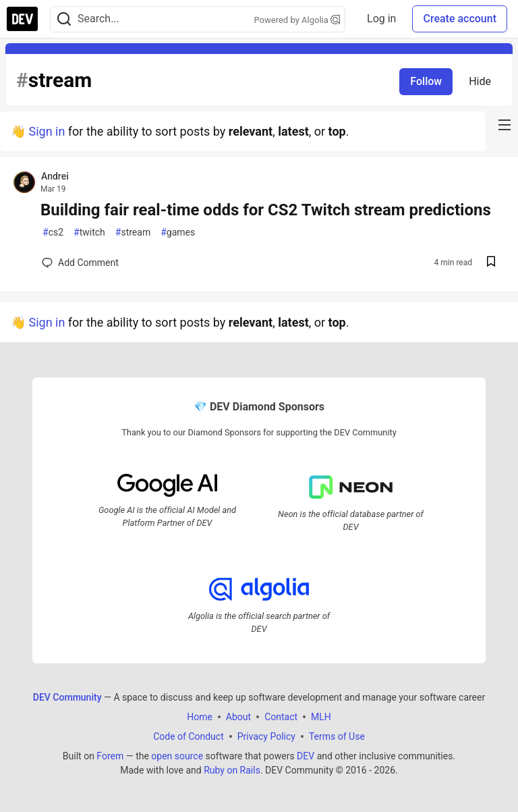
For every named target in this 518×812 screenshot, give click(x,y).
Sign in (47, 131)
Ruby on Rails (232, 769)
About (238, 716)
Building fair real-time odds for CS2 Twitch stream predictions (266, 210)
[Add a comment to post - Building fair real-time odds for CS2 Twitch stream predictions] (80, 263)
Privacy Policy (266, 736)
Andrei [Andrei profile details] (55, 176)
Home (200, 716)
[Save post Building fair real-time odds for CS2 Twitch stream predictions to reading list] (491, 263)
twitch (89, 233)
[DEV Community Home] (22, 19)
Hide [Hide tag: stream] (480, 81)
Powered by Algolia (297, 20)
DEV (306, 755)
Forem (110, 755)
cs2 (53, 233)
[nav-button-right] (505, 125)
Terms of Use (337, 736)
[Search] (64, 19)
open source (177, 755)
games (178, 233)
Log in (381, 19)
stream (133, 233)
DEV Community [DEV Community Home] (67, 697)
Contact (281, 716)
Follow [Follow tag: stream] (426, 81)
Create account (460, 19)
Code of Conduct (189, 736)
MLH (321, 716)
